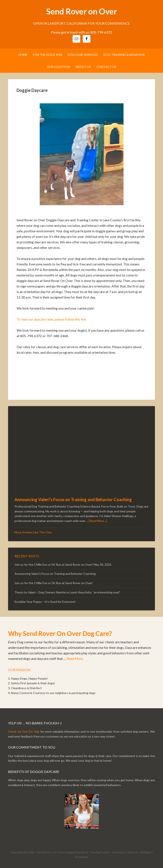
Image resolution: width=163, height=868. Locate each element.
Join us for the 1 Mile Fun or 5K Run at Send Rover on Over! (54, 583)
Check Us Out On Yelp (24, 731)
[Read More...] (98, 521)
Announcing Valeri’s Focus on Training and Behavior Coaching (73, 499)
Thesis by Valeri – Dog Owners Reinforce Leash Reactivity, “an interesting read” (67, 592)
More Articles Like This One (33, 532)
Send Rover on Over (81, 11)
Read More (75, 658)
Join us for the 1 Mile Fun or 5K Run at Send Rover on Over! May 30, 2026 (63, 564)
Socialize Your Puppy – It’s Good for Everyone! (45, 602)
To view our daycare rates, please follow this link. (52, 319)
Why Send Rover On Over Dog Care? (60, 633)
